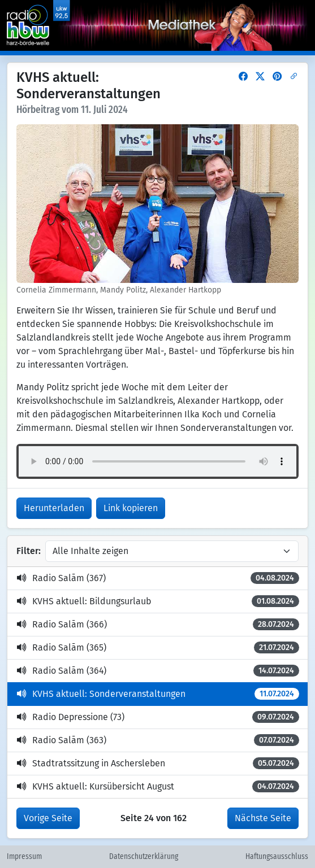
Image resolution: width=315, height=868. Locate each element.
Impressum (24, 857)
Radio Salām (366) (158, 624)
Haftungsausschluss (277, 857)
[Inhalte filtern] (172, 551)
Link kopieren (131, 508)
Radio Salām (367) (158, 578)
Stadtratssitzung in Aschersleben (158, 763)
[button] (243, 77)
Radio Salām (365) (158, 647)
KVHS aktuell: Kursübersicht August (158, 786)
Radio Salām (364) (158, 671)
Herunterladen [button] (54, 508)
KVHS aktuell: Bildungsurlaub (158, 601)
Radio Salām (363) (158, 740)
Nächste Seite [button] (263, 818)
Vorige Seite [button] (48, 818)
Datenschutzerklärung (144, 857)
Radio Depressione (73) (158, 717)
